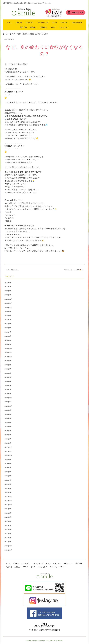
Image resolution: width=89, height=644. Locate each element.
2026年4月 (8, 283)
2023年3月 (8, 435)
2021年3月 (8, 534)
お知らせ (19, 23)
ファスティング (43, 23)
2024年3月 (8, 385)
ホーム (9, 23)
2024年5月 (8, 377)
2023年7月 (8, 418)
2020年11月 (8, 550)
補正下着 (24, 27)
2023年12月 (8, 398)
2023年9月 (8, 410)
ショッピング (64, 27)
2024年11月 (8, 353)
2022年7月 (8, 468)
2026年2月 (8, 291)
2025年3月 (8, 336)
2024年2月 (8, 390)
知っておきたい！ (13, 270)
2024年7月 (8, 369)
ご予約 (33, 567)
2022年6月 (8, 472)
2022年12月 (8, 447)
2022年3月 (8, 484)
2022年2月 (8, 488)
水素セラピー (77, 23)
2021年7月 (8, 517)
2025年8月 (8, 316)
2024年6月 (8, 373)
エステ (55, 23)
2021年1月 (8, 542)
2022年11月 (8, 451)
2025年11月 (8, 303)
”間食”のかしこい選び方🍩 (73, 270)
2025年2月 (8, 340)
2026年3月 (8, 287)
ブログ (53, 27)
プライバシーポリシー (58, 567)
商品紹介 (34, 27)
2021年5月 (8, 525)
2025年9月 (8, 311)
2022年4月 (8, 480)
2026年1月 (8, 295)
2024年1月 (8, 394)
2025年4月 (8, 332)
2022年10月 (8, 455)
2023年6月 (8, 423)
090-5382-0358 (44, 626)
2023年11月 (8, 402)
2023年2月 (8, 439)
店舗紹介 (44, 27)
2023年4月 (8, 431)
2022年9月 (8, 460)
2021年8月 (8, 513)
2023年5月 (8, 427)
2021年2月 (8, 538)
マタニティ (65, 23)
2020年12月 (8, 546)
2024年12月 (8, 348)
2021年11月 (8, 501)
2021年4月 (8, 530)
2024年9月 (8, 361)
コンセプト (30, 23)
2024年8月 (8, 365)
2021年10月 (8, 505)
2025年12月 (8, 299)
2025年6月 (8, 324)
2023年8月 (8, 414)
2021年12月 (8, 497)
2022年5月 (8, 476)
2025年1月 (8, 344)
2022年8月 (8, 464)
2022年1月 (8, 492)
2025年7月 (8, 320)
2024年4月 (8, 381)
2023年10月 (8, 406)
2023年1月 (8, 443)
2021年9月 (8, 509)
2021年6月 (8, 521)
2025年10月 (8, 307)
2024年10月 (8, 357)
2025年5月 (8, 328)
